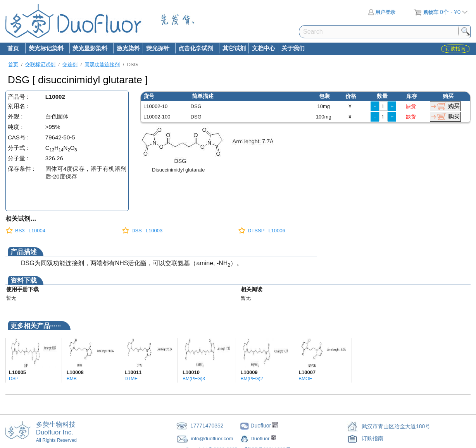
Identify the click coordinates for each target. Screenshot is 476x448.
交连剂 (70, 64)
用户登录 (382, 12)
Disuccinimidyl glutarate (178, 170)
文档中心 (264, 48)
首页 (13, 48)
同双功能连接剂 (102, 64)
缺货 (411, 106)
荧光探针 (157, 49)
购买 (454, 106)
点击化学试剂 (196, 49)
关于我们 (293, 48)
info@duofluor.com (213, 439)
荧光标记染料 (46, 49)
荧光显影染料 (90, 49)
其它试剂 (234, 48)
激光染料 (128, 48)
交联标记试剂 (40, 64)
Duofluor (261, 439)
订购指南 (373, 438)
